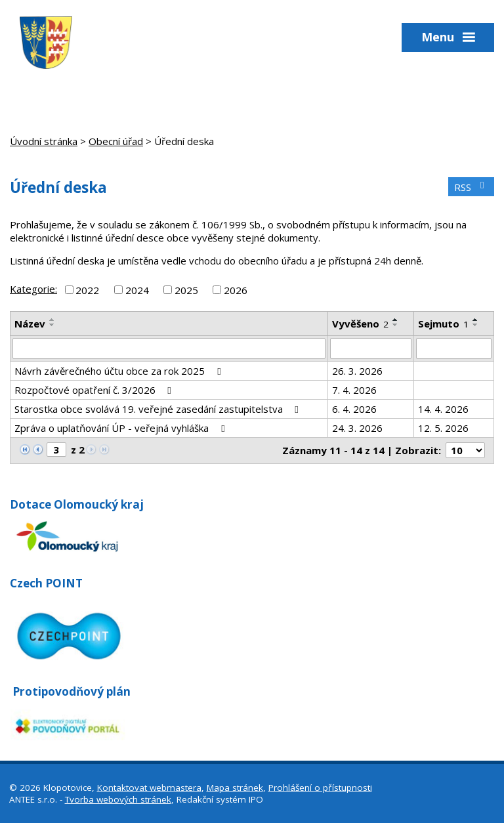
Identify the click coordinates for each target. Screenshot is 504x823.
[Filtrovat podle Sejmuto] (454, 348)
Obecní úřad (116, 141)
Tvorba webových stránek (118, 799)
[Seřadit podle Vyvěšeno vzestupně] (396, 320)
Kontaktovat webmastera (149, 788)
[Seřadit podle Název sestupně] (52, 325)
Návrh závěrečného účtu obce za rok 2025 (119, 371)
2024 (137, 289)
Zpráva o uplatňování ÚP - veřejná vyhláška (121, 428)
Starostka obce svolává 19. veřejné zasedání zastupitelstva (158, 409)
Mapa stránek (235, 788)
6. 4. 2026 (354, 409)
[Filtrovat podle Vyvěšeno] (371, 348)
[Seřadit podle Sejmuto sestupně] (476, 325)
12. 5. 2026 (443, 428)
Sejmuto (443, 324)
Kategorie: (33, 289)
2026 (236, 289)
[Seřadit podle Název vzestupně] (52, 320)
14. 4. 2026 (443, 409)
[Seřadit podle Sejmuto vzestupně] (476, 320)
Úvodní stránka (44, 141)
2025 (186, 289)
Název (30, 324)
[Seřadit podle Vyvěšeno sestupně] (396, 325)
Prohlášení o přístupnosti (320, 788)
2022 (87, 289)
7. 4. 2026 (354, 390)
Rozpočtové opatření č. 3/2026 (95, 390)
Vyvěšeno (360, 324)
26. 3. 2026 (357, 371)
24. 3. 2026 (357, 428)
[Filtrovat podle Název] (169, 348)
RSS (471, 187)
